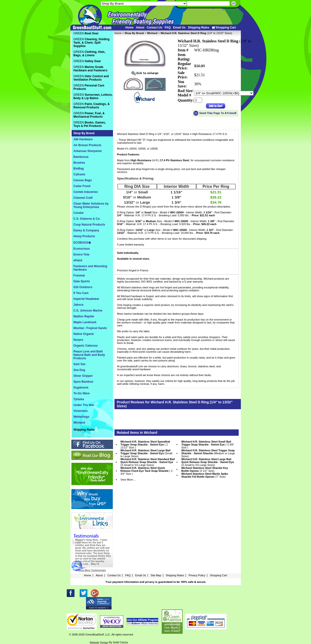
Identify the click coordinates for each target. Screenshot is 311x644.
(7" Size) (205, 475)
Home (129, 28)
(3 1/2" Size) (205, 469)
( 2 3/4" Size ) (147, 471)
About (140, 28)
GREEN (86, 33)
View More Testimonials (92, 570)
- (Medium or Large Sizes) (208, 453)
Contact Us (155, 28)
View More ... (128, 480)
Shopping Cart (224, 28)
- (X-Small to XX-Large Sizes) (148, 462)
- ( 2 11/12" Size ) (145, 445)
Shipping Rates (198, 28)
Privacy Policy (197, 575)
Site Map (156, 575)
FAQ (168, 28)
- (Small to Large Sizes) (146, 453)
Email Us (179, 28)
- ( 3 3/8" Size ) (208, 445)
